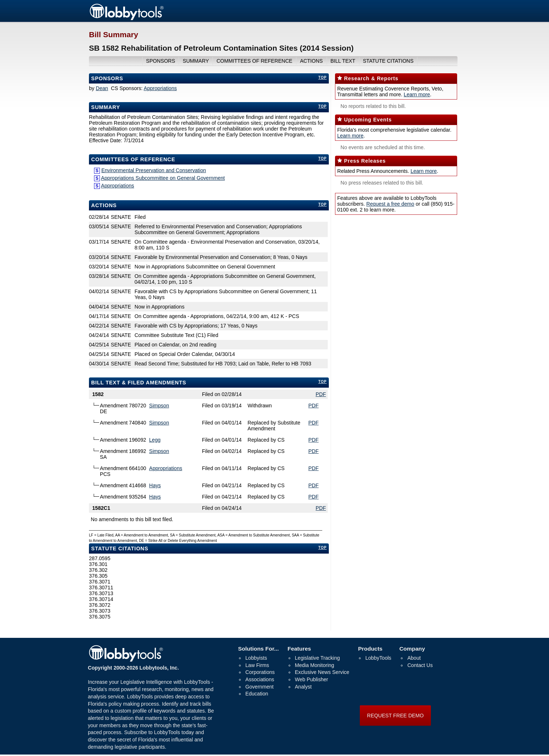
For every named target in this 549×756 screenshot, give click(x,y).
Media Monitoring (315, 665)
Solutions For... (258, 649)
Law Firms (257, 665)
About (414, 658)
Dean (102, 88)
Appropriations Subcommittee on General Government (163, 178)
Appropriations (160, 88)
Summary (106, 107)
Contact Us (420, 665)
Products (370, 649)
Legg (155, 440)
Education (257, 694)
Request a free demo (390, 204)
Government (259, 687)
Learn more (417, 94)
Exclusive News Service (322, 672)
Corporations (260, 672)
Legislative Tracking (318, 658)
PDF (321, 394)
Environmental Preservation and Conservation (154, 170)
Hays (155, 485)
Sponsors (107, 78)
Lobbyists (256, 658)
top (322, 77)
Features (299, 649)
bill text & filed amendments (139, 383)
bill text (343, 61)
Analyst (303, 687)
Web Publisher (312, 679)
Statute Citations (388, 61)
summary (196, 61)
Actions (104, 205)
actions (312, 61)
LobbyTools (378, 658)
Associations (260, 679)
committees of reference (254, 61)
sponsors (161, 61)
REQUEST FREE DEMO (395, 716)
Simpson (159, 406)
